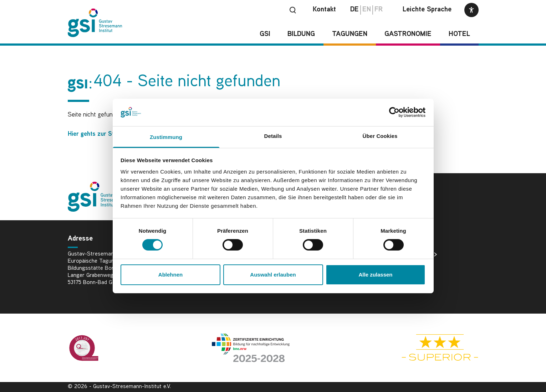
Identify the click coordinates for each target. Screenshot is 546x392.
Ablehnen (170, 275)
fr (379, 10)
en (367, 10)
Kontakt (324, 10)
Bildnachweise (416, 254)
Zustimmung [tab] (166, 137)
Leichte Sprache (427, 10)
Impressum (412, 277)
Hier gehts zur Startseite (101, 134)
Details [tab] (273, 136)
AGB (404, 289)
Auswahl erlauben (273, 275)
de (354, 10)
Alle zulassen (375, 275)
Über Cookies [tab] (380, 136)
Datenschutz (414, 266)
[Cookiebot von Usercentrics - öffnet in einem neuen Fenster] (394, 112)
